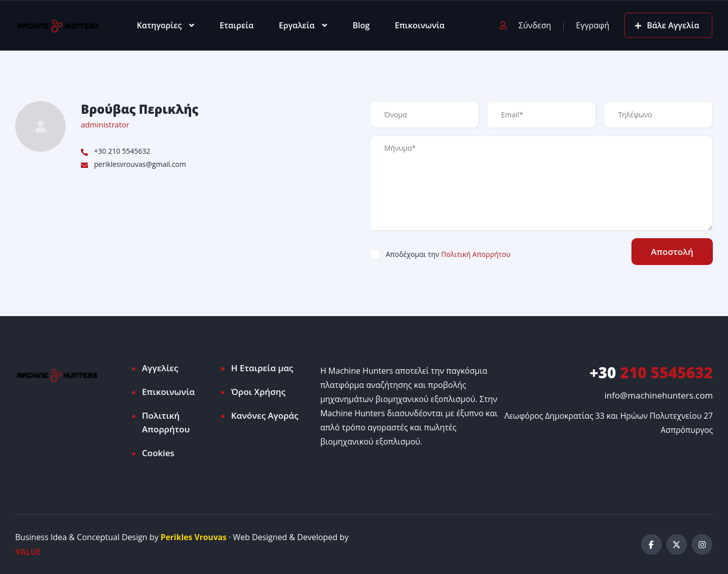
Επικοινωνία (420, 25)
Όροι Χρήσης (258, 392)
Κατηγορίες (160, 25)
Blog (361, 25)
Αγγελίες (160, 368)
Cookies (158, 453)
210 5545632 (651, 372)
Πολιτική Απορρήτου (476, 254)
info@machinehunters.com (659, 395)
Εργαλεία (297, 25)
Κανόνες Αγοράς (265, 415)
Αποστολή (671, 252)
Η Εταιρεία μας (262, 368)
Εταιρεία (236, 25)
